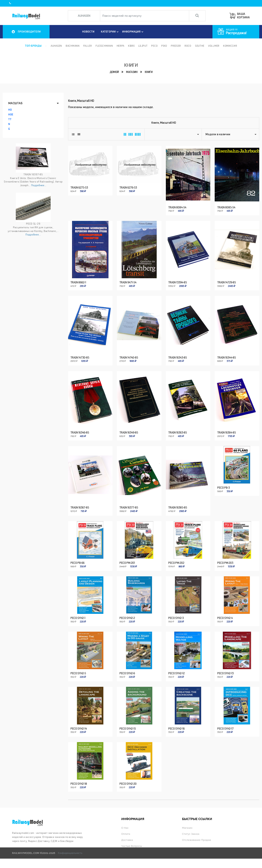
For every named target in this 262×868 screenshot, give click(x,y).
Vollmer (214, 46)
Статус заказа (191, 834)
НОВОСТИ (88, 32)
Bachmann (73, 46)
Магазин (132, 72)
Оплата (126, 834)
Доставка (127, 840)
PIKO (164, 46)
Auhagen (56, 46)
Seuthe (200, 46)
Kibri (131, 46)
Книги (149, 72)
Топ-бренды (33, 46)
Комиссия (230, 46)
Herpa (121, 46)
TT (10, 119)
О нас (125, 828)
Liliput (143, 46)
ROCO (188, 46)
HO (10, 110)
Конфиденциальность (70, 853)
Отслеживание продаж (196, 840)
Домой (114, 72)
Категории (110, 32)
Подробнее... (39, 185)
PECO (154, 46)
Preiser (176, 46)
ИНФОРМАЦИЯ (133, 32)
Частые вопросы (132, 846)
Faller (88, 46)
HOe (11, 114)
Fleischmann (104, 46)
